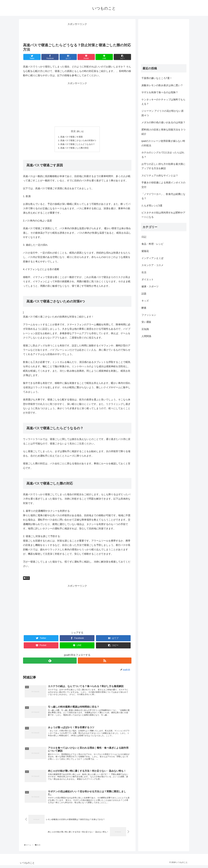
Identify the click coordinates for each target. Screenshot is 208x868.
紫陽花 (145, 251)
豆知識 (145, 329)
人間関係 (146, 336)
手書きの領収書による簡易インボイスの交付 (163, 185)
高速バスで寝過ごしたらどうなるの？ (78, 145)
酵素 (144, 308)
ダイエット (148, 279)
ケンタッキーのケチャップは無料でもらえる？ (163, 102)
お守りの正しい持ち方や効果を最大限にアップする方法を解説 (163, 166)
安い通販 (146, 322)
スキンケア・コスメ (152, 265)
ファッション (149, 315)
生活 (26, 579)
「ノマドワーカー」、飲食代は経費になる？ (163, 196)
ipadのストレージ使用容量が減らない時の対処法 (163, 143)
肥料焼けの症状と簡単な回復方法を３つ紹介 (163, 132)
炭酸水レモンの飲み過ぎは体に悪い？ (162, 85)
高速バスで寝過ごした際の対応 (74, 149)
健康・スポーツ (150, 286)
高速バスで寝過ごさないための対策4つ (78, 141)
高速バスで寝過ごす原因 (71, 137)
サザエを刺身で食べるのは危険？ (160, 92)
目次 (73, 131)
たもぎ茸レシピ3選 (152, 206)
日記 (144, 237)
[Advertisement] (77, 33)
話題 (144, 294)
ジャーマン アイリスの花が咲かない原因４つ (163, 113)
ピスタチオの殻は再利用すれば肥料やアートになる (163, 215)
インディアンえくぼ (152, 258)
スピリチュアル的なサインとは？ (160, 176)
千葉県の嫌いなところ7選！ (157, 78)
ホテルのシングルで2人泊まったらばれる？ (163, 155)
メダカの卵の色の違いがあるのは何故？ (163, 122)
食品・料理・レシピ (152, 244)
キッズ (145, 301)
